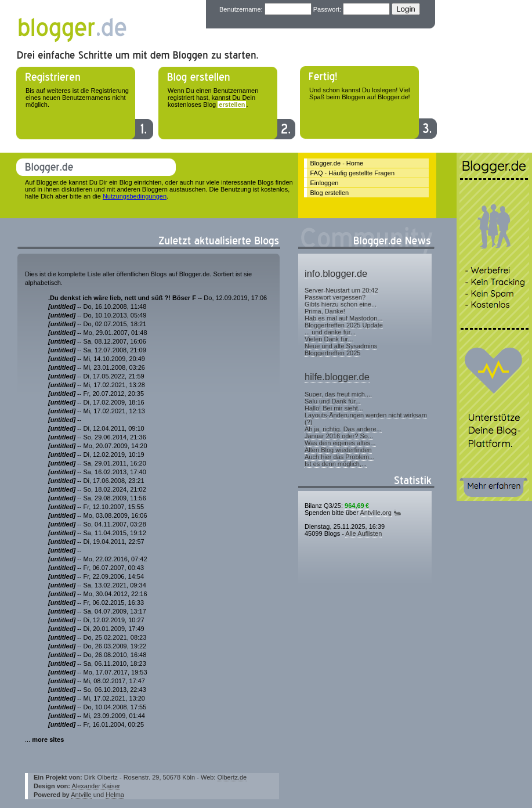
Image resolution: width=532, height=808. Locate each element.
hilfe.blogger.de (337, 377)
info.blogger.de (336, 273)
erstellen (232, 104)
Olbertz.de (232, 777)
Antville (81, 795)
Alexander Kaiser (96, 786)
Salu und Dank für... (333, 401)
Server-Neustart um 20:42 (341, 290)
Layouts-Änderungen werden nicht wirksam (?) (366, 419)
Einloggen (325, 183)
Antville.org (375, 513)
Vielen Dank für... (329, 339)
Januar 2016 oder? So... (339, 436)
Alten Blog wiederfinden (338, 450)
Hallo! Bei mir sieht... (334, 408)
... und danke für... (330, 332)
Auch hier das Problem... (339, 457)
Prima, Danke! (325, 311)
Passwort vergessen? (335, 297)
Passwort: (327, 9)
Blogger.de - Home (337, 163)
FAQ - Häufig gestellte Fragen (353, 173)
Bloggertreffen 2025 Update (344, 325)
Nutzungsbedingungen (135, 196)
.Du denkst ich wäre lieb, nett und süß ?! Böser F (122, 298)
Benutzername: (241, 9)
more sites (48, 740)
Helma (115, 795)
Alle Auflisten (363, 533)
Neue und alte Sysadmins (341, 346)
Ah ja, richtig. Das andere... (343, 429)
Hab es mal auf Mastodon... (344, 318)
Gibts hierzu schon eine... (341, 304)
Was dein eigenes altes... (340, 443)
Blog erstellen (330, 193)
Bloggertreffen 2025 (332, 353)
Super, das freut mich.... (338, 394)
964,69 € (357, 506)
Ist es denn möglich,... (336, 464)
